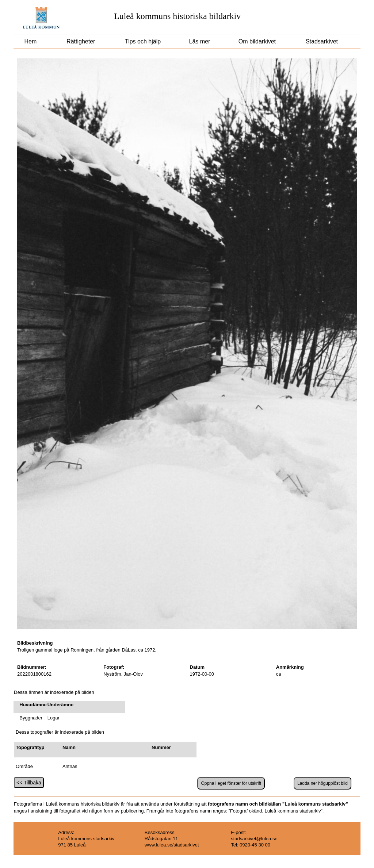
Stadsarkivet (322, 41)
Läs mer (199, 41)
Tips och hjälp (142, 41)
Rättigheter (81, 41)
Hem (30, 41)
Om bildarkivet (257, 41)
